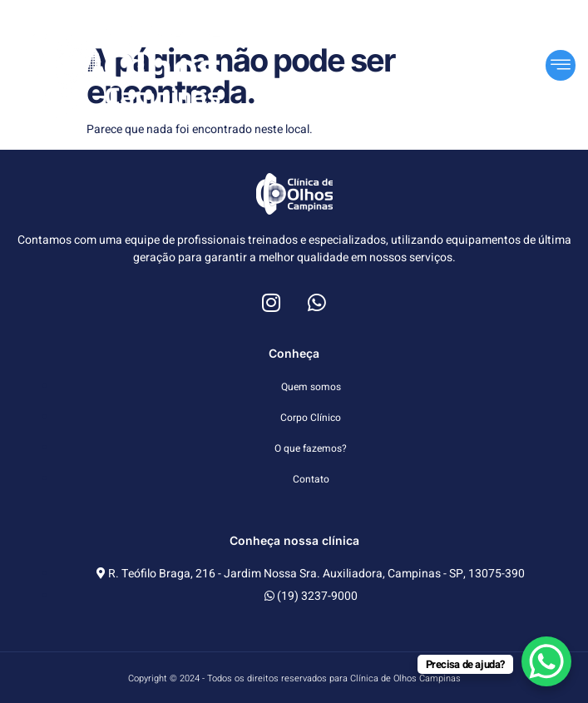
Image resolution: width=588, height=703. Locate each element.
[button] (561, 65)
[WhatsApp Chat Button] (546, 661)
